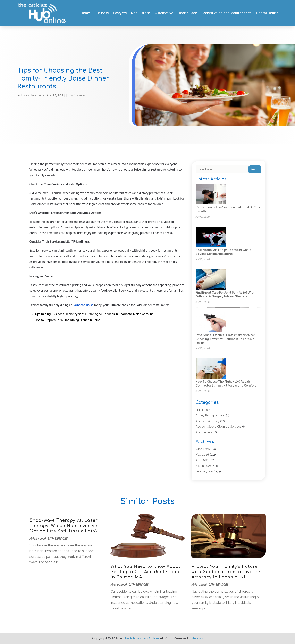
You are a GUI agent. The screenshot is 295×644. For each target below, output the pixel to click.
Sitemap (197, 638)
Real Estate (141, 13)
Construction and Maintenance (227, 13)
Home (85, 13)
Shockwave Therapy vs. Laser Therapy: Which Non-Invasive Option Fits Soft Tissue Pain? (64, 526)
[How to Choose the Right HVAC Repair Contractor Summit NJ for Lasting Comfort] (211, 369)
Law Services (77, 95)
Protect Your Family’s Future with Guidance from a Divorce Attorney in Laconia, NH (226, 572)
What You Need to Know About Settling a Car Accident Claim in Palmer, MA (146, 572)
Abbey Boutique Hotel (210, 415)
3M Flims (202, 410)
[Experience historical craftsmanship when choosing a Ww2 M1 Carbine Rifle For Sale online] (211, 322)
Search (255, 169)
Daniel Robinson (32, 95)
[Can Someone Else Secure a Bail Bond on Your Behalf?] (211, 194)
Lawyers (120, 13)
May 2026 (202, 455)
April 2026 (203, 460)
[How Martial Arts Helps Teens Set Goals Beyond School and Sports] (211, 237)
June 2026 (203, 449)
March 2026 (204, 466)
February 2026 (205, 471)
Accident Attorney (208, 421)
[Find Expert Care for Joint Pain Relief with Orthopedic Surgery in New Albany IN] (211, 280)
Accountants (204, 432)
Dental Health (267, 13)
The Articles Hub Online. (141, 638)
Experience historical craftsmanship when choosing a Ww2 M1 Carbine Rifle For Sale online (226, 339)
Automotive (164, 13)
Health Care (187, 13)
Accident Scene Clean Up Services (218, 427)
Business (102, 13)
